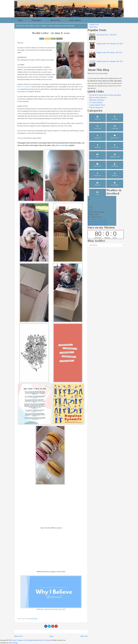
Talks (98, 195)
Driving (98, 185)
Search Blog (93, 27)
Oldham (53, 39)
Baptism (115, 176)
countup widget (106, 234)
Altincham (98, 176)
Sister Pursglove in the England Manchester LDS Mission (31, 640)
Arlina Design (13, 643)
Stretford (115, 129)
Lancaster (97, 129)
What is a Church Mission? (98, 98)
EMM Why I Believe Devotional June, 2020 (51, 609)
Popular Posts (94, 24)
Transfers (59, 39)
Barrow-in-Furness (24, 87)
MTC (97, 157)
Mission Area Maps (62, 145)
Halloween (115, 185)
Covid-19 (47, 39)
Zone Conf (97, 166)
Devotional (115, 138)
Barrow (42, 39)
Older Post (84, 636)
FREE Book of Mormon (97, 100)
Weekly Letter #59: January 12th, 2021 (109, 53)
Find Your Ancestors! (96, 108)
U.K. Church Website (96, 103)
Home (51, 636)
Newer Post (18, 636)
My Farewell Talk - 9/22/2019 (107, 35)
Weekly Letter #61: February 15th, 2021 (110, 61)
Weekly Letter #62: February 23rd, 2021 (110, 44)
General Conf (115, 157)
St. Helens (115, 147)
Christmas (115, 166)
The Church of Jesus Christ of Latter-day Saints (105, 95)
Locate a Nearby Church (97, 105)
